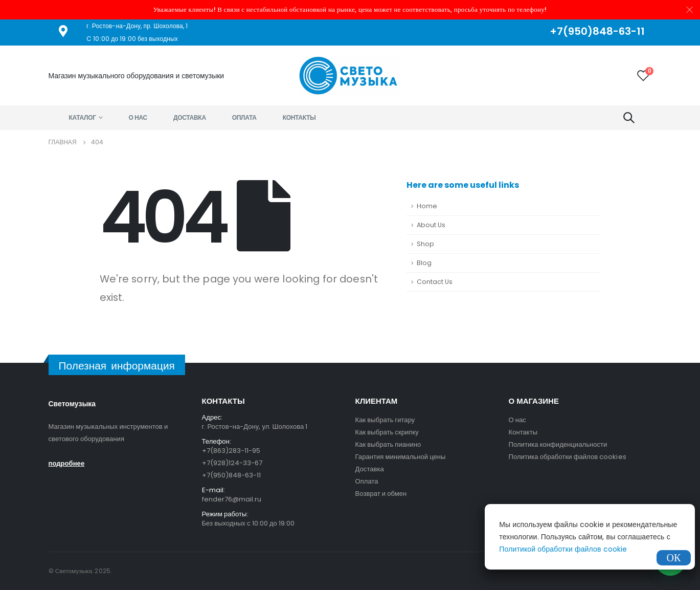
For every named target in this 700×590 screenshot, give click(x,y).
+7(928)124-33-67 (232, 463)
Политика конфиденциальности (558, 444)
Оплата (244, 117)
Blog (424, 263)
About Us (431, 225)
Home (427, 206)
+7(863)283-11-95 (231, 451)
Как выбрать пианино (388, 444)
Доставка (190, 117)
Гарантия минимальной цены (401, 457)
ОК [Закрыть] (674, 558)
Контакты (299, 117)
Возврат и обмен (381, 494)
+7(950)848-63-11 (232, 475)
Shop (425, 244)
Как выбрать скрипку (387, 432)
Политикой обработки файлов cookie (563, 549)
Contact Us (435, 282)
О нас (138, 117)
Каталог (83, 117)
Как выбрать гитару (385, 420)
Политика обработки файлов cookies (568, 457)
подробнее (67, 463)
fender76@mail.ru (232, 499)
